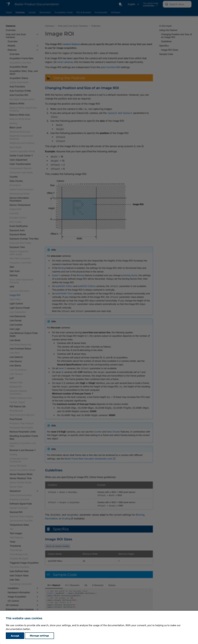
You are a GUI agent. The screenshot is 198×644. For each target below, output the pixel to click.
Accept (15, 636)
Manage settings (39, 636)
